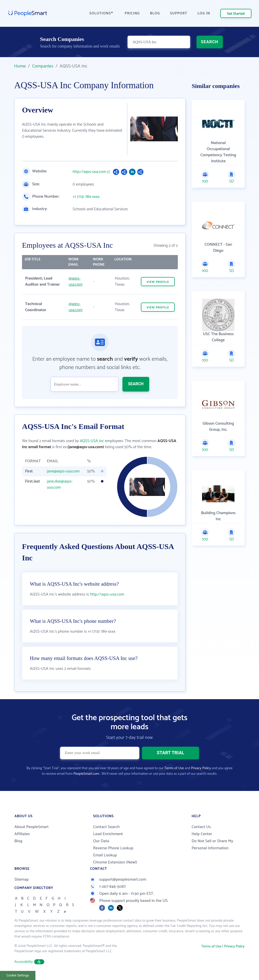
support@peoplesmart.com (118, 880)
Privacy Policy (201, 768)
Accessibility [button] (29, 962)
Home (20, 66)
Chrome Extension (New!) (115, 862)
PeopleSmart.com (86, 774)
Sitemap (22, 880)
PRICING (132, 14)
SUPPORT (179, 14)
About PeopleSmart (31, 827)
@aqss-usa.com (76, 281)
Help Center (202, 834)
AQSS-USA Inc (92, 441)
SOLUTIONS (101, 14)
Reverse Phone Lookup (113, 848)
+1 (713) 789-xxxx (86, 197)
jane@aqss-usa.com (63, 471)
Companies (43, 66)
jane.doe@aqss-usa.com (60, 484)
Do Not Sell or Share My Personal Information (212, 845)
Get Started (236, 14)
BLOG (155, 14)
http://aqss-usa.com (89, 172)
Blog (18, 841)
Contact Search (106, 827)
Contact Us (201, 827)
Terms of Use (174, 768)
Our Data (101, 841)
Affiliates (22, 834)
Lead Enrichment (108, 834)
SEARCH (210, 42)
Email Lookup (105, 855)
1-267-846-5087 (108, 887)
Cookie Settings (18, 975)
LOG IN (204, 14)
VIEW (158, 282)
